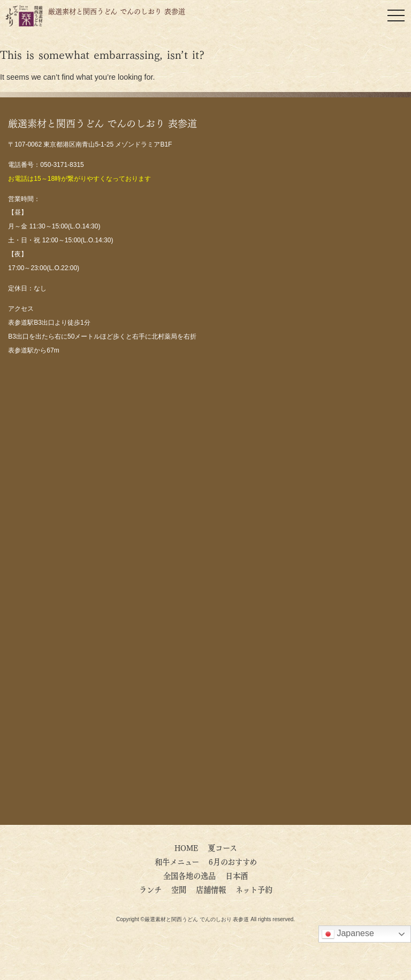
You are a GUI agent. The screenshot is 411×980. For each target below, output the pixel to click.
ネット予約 (254, 889)
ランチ (150, 889)
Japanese (348, 934)
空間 (179, 889)
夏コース (222, 847)
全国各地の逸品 (189, 875)
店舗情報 (211, 889)
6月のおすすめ (237, 861)
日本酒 (237, 875)
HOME (186, 847)
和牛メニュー (177, 861)
